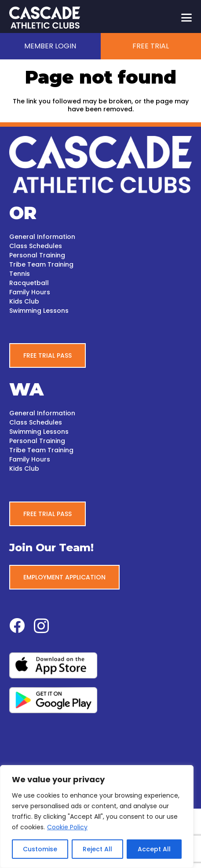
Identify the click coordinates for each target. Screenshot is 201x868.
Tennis (20, 274)
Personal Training (37, 255)
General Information (42, 237)
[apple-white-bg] (100, 665)
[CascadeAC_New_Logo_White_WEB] (45, 18)
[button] (186, 18)
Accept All (154, 849)
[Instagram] (41, 626)
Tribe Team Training (41, 264)
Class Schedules (36, 246)
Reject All (97, 849)
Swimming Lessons (39, 311)
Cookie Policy (67, 827)
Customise (40, 849)
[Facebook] (17, 625)
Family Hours (30, 292)
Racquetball (29, 283)
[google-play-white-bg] (100, 700)
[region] (97, 817)
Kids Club (24, 301)
